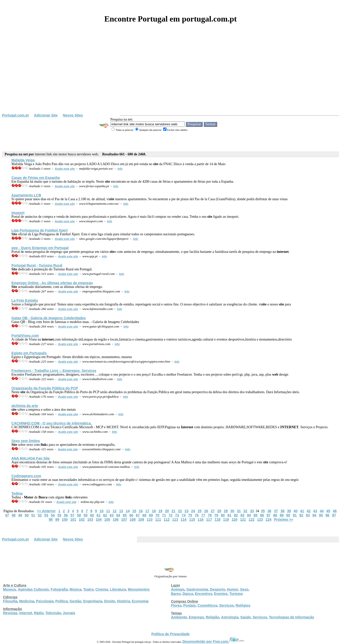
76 (197, 515)
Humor (233, 589)
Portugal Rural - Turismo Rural (37, 265)
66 (131, 515)
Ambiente (179, 617)
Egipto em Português (29, 353)
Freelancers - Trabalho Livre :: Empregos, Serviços (54, 371)
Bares (176, 594)
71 (164, 515)
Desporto (218, 589)
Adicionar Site (46, 115)
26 (206, 511)
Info (120, 169)
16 (141, 511)
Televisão (53, 613)
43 (315, 511)
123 (260, 519)
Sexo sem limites (26, 441)
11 (108, 511)
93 (308, 515)
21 (174, 511)
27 (213, 511)
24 (193, 511)
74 (184, 515)
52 (40, 515)
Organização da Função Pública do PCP (45, 388)
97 (334, 515)
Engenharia (93, 601)
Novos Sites (73, 115)
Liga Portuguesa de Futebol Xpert (40, 230)
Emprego (196, 617)
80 (223, 515)
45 (328, 511)
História (123, 601)
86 (262, 515)
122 (251, 519)
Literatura (118, 589)
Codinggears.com (26, 476)
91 (295, 515)
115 (192, 519)
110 (150, 519)
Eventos (221, 594)
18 (154, 511)
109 (141, 519)
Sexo (244, 589)
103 (90, 519)
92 (301, 515)
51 (33, 515)
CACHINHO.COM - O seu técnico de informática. (52, 423)
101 (73, 519)
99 (57, 519)
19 (160, 511)
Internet (26, 613)
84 (249, 515)
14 (128, 511)
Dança (188, 594)
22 (180, 511)
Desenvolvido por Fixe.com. (213, 641)
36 (270, 511)
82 (236, 515)
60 (92, 515)
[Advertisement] (170, 76)
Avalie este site (65, 169)
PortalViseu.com (25, 336)
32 (245, 511)
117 (209, 519)
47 (7, 515)
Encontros (203, 594)
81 (229, 515)
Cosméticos (207, 605)
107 (124, 519)
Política (62, 601)
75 (190, 515)
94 (314, 515)
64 (118, 515)
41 (302, 511)
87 (269, 515)
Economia (140, 601)
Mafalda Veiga (23, 160)
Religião (212, 617)
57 (72, 515)
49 (20, 515)
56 (66, 515)
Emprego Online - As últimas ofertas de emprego (52, 283)
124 (268, 519)
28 (219, 511)
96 (327, 515)
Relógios (243, 605)
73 (177, 515)
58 (79, 515)
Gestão (75, 601)
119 (226, 519)
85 (255, 515)
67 (138, 515)
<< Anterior (46, 511)
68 (144, 515)
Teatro (89, 589)
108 (133, 519)
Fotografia (59, 589)
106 (116, 519)
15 (134, 511)
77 (203, 515)
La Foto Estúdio (25, 300)
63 (112, 515)
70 (157, 515)
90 (288, 515)
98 (51, 519)
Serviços (226, 605)
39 (289, 511)
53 (46, 515)
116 (200, 519)
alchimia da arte (25, 406)
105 (107, 519)
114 (183, 519)
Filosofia (10, 601)
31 (239, 511)
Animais (178, 589)
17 (147, 511)
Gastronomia (197, 589)
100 (65, 519)
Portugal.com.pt (15, 115)
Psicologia (45, 601)
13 (121, 511)
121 (243, 519)
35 (263, 511)
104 (99, 519)
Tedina (17, 493)
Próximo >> (284, 519)
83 (242, 515)
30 (232, 511)
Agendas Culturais (33, 589)
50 (27, 515)
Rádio (39, 613)
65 (125, 515)
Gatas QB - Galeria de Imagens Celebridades (49, 318)
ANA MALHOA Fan (31, 458)
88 (275, 515)
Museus (10, 589)
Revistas (10, 613)
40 (296, 511)
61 (99, 515)
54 (53, 515)
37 (276, 511)
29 (226, 511)
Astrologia (230, 617)
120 (235, 519)
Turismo (236, 594)
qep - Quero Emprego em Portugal (40, 248)
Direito (110, 601)
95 (321, 515)
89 (282, 515)
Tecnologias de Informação (292, 617)
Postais (190, 605)
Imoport (18, 213)
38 (283, 511)
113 (175, 519)
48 (14, 515)
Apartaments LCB (26, 195)
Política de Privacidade (171, 634)
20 (167, 511)
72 (170, 515)
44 (322, 511)
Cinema (102, 589)
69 (151, 515)
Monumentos (139, 589)
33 (252, 511)
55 (59, 515)
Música (75, 589)
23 (187, 511)
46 (335, 511)
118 (218, 519)
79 (216, 515)
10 (102, 511)
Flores (176, 605)
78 (210, 515)
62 (105, 515)
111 (158, 519)
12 (115, 511)
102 (82, 519)
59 (86, 515)
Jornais (69, 613)
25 (200, 511)
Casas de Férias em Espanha (36, 178)
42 (309, 511)
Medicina (27, 601)
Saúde (245, 617)
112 (167, 519)
